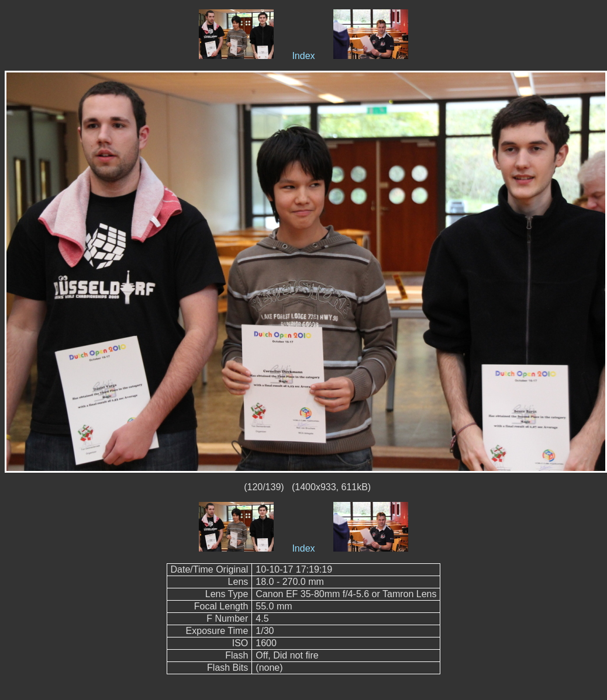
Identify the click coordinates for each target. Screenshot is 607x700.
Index (303, 56)
